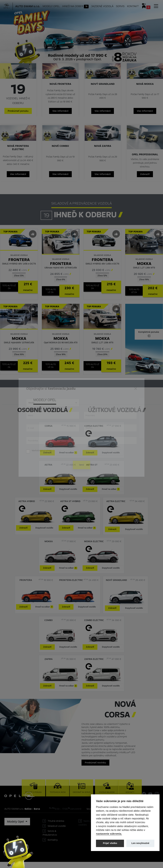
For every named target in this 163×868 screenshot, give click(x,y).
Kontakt (133, 6)
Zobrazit (112, 534)
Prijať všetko (110, 843)
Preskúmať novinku (95, 767)
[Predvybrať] (33, 238)
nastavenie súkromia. (109, 834)
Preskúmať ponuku (20, 112)
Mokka (144, 268)
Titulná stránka (56, 825)
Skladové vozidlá (57, 830)
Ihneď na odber (76, 6)
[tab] (117, 413)
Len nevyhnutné (140, 843)
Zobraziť (143, 178)
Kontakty (53, 844)
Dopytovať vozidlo (111, 457)
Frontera (19, 264)
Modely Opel (52, 6)
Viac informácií (61, 112)
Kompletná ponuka (149, 339)
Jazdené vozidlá (103, 6)
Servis (121, 6)
